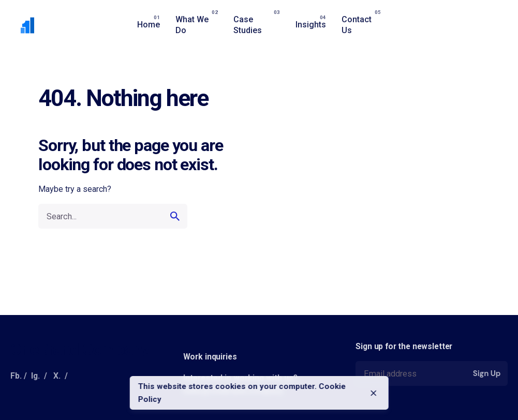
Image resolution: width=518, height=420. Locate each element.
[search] (175, 216)
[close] (374, 393)
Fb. (16, 376)
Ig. (35, 376)
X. (57, 376)
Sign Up (487, 373)
